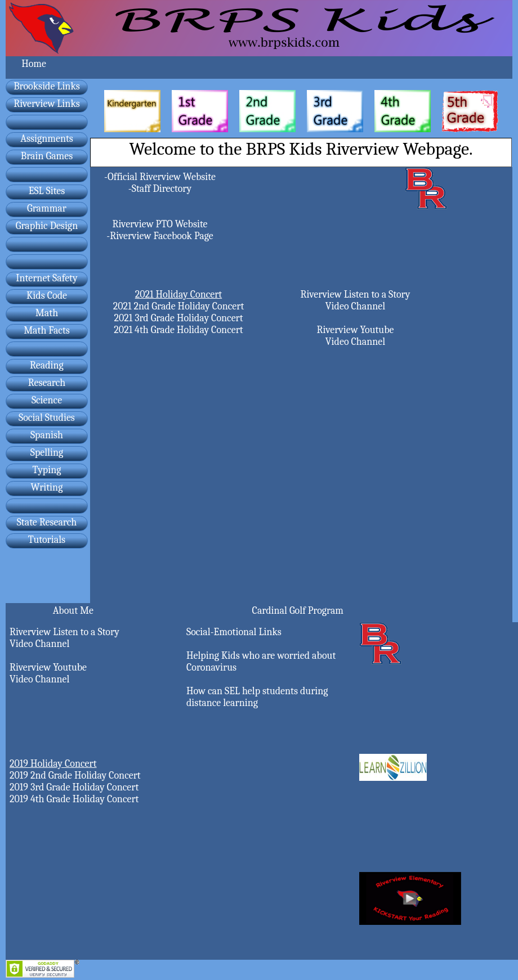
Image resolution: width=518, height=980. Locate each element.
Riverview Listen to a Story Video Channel (356, 300)
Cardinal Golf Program (298, 611)
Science (47, 400)
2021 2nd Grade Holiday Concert (179, 306)
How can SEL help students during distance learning (257, 697)
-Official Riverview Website (160, 177)
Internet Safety (46, 278)
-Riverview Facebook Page (160, 236)
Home (34, 64)
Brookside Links (47, 86)
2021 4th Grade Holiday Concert (178, 330)
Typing (47, 470)
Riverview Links (47, 104)
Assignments (47, 139)
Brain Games (47, 156)
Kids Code (47, 296)
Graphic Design (47, 226)
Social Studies (47, 418)
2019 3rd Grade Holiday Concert (74, 787)
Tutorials (47, 540)
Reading (47, 365)
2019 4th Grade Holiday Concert (74, 799)
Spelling (47, 453)
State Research (47, 522)
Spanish (47, 435)
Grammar (47, 208)
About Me (73, 611)
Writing (47, 487)
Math (47, 313)
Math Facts (47, 331)
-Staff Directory (160, 189)
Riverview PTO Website (160, 224)
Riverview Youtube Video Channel (355, 336)
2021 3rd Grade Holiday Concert (178, 318)
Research (47, 383)
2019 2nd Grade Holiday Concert (75, 776)
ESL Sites (47, 191)
